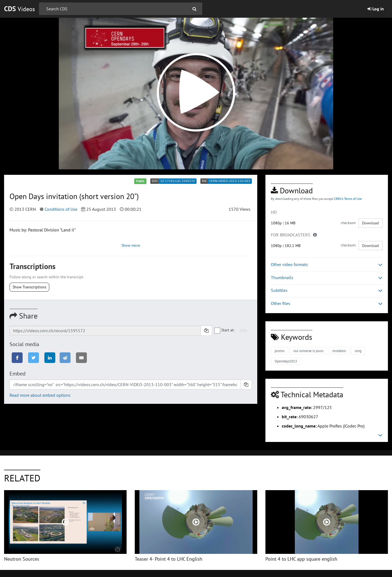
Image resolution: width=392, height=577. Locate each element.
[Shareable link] (105, 331)
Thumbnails (327, 278)
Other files (327, 303)
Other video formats (327, 265)
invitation (339, 351)
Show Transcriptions (29, 287)
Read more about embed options (40, 395)
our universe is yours (308, 351)
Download (370, 223)
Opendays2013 (286, 361)
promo (280, 351)
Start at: (225, 330)
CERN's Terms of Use (348, 199)
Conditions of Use (61, 209)
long (358, 351)
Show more (131, 245)
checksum (348, 223)
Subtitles (327, 290)
